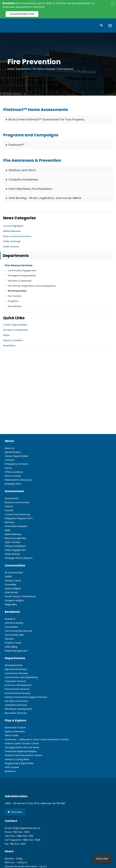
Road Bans (9, 346)
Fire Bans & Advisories (20, 281)
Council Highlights (13, 227)
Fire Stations (15, 297)
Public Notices (11, 247)
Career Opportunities (15, 326)
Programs (13, 302)
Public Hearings (12, 242)
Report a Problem (13, 341)
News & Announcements (17, 237)
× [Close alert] (113, 4)
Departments (16, 256)
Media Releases (12, 232)
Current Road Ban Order (22, 14)
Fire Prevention (17, 292)
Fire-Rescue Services (19, 266)
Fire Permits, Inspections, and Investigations (32, 286)
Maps (6, 336)
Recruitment (15, 307)
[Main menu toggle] (110, 26)
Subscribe (102, 859)
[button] (101, 26)
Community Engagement (22, 271)
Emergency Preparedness (22, 276)
